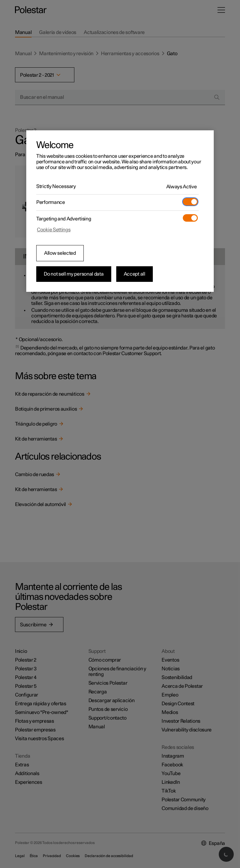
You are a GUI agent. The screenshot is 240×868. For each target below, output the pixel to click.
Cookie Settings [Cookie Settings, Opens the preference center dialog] (54, 230)
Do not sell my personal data (74, 274)
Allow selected (60, 253)
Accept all (135, 274)
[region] (120, 211)
